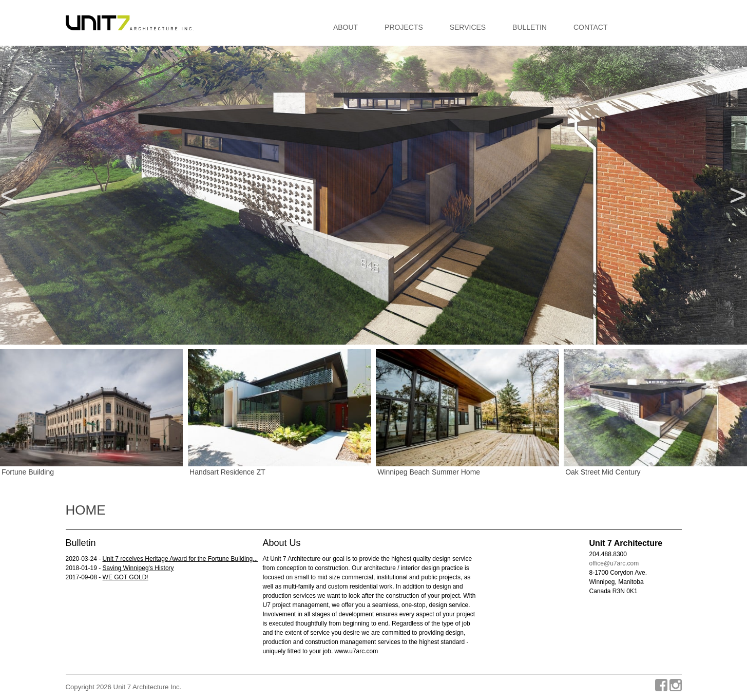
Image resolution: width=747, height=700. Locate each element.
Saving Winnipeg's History (138, 568)
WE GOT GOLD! (126, 577)
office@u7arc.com (614, 563)
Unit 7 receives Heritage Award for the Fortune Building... (180, 559)
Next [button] (738, 195)
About (346, 27)
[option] (373, 195)
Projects (404, 27)
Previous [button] (9, 195)
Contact (591, 27)
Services (468, 27)
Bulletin (530, 27)
